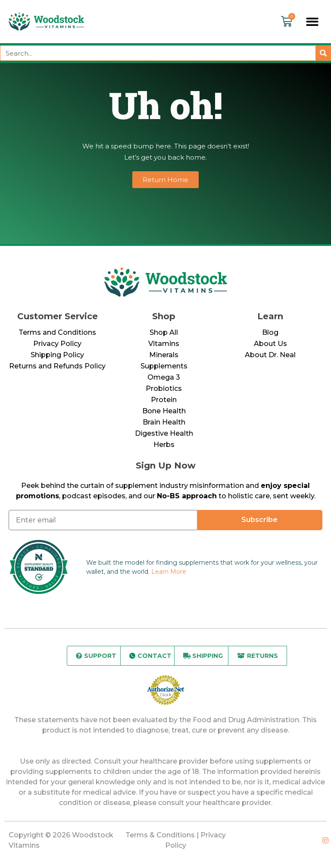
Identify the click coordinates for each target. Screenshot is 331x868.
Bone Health (164, 411)
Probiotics (164, 388)
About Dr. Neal (270, 355)
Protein (164, 400)
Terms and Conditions (57, 332)
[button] (313, 22)
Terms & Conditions (160, 835)
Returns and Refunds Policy (57, 366)
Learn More (169, 572)
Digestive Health (164, 433)
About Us (270, 344)
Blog (270, 332)
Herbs (164, 445)
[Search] (323, 53)
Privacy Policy (57, 344)
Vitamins (164, 344)
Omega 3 (164, 377)
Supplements (164, 366)
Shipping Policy (57, 355)
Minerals (164, 355)
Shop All (164, 332)
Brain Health (164, 422)
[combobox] (158, 53)
